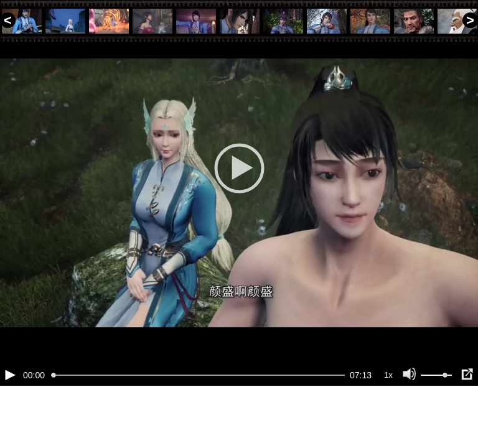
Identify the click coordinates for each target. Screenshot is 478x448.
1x (388, 417)
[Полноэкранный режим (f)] (467, 417)
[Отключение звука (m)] (410, 417)
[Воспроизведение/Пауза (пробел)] (10, 417)
